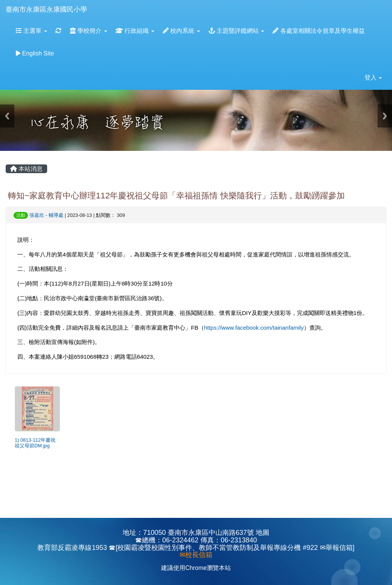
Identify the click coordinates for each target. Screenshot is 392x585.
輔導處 (56, 215)
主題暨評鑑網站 (236, 31)
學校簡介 (88, 31)
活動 (21, 215)
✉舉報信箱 (336, 548)
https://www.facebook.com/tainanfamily (254, 328)
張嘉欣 (37, 215)
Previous (7, 116)
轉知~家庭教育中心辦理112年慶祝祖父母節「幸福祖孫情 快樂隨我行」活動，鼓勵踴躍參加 (176, 196)
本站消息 (26, 169)
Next (385, 116)
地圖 (263, 533)
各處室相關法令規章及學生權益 (318, 31)
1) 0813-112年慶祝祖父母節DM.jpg (35, 443)
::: (94, 2)
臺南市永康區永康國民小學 (46, 9)
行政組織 (135, 31)
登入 (373, 78)
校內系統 (181, 31)
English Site (35, 53)
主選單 (32, 31)
